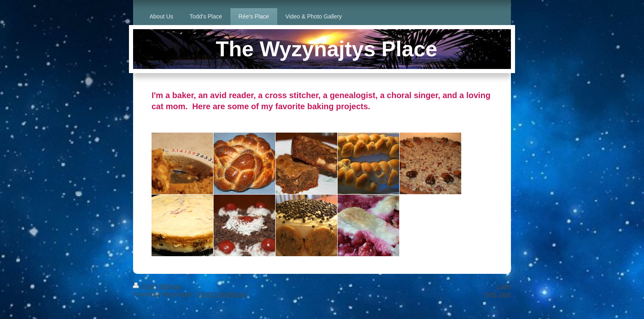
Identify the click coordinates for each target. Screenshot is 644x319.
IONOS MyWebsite (222, 294)
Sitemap (170, 286)
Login (504, 286)
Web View (498, 294)
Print (145, 286)
